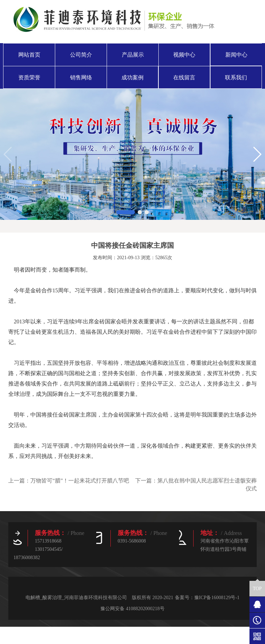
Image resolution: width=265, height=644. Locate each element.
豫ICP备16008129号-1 (217, 598)
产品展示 (133, 55)
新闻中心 (236, 55)
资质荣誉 (29, 77)
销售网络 (81, 77)
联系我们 (236, 77)
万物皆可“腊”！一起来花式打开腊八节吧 (80, 481)
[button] (126, 212)
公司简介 (81, 55)
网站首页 (29, 55)
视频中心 (184, 55)
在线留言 (184, 77)
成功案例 (132, 77)
